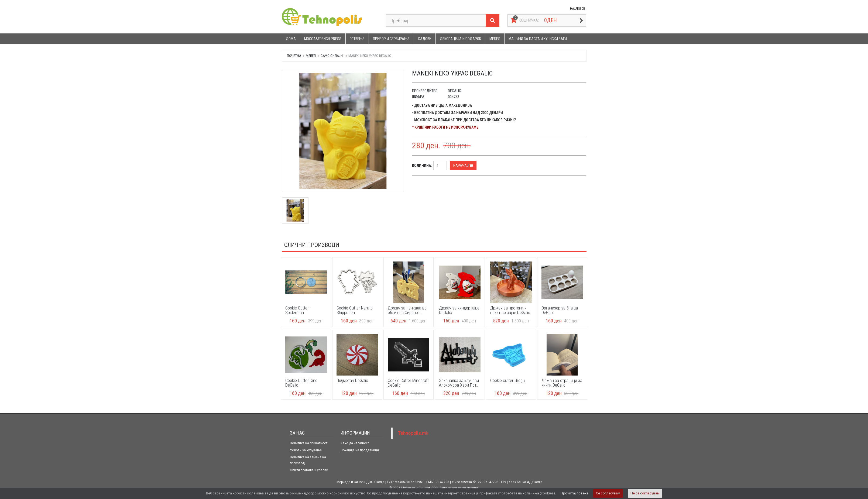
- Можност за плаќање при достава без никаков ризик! (464, 120)
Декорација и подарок (460, 39)
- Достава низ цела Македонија (442, 105)
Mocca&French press (323, 39)
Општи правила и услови (309, 470)
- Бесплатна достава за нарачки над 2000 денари (457, 113)
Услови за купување (306, 450)
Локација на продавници (360, 450)
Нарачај (463, 166)
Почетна (294, 56)
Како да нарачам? (355, 443)
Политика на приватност (309, 443)
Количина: (422, 166)
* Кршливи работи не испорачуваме (445, 127)
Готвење (357, 39)
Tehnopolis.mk (413, 433)
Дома (291, 39)
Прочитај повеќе (574, 493)
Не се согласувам (645, 493)
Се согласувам (608, 493)
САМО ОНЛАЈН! (332, 56)
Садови (425, 39)
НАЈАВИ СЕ (577, 9)
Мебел (495, 39)
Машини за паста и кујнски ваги (538, 39)
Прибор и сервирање (391, 39)
